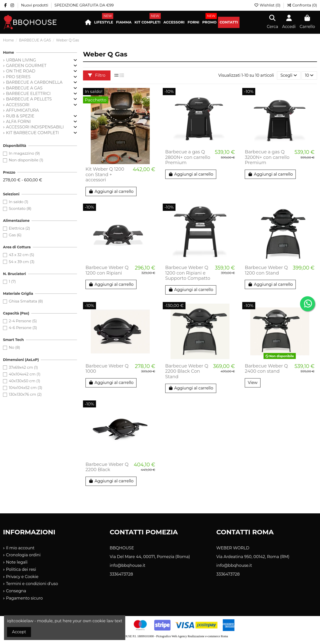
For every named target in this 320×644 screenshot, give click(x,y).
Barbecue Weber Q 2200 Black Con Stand (187, 371)
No (14, 347)
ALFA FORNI (18, 122)
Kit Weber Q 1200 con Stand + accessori (105, 174)
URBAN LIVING (21, 60)
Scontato (20, 208)
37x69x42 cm (23, 367)
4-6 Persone (23, 328)
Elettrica (19, 228)
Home (8, 52)
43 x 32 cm (21, 255)
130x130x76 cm (25, 394)
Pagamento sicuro (24, 598)
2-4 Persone (23, 321)
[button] (104, 22)
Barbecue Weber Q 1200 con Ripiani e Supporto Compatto (188, 273)
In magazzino (24, 153)
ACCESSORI (18, 105)
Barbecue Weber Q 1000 (107, 369)
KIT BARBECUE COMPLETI (32, 133)
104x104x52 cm (25, 388)
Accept (19, 632)
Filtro (97, 75)
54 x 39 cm (21, 262)
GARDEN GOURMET (26, 66)
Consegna (16, 591)
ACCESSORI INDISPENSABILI (35, 127)
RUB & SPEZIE (20, 116)
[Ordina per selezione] (289, 75)
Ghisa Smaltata (26, 301)
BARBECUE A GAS (24, 88)
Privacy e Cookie (22, 577)
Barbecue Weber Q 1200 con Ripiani (107, 270)
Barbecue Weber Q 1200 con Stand (266, 270)
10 (309, 75)
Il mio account (20, 548)
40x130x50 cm (24, 381)
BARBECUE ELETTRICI (28, 94)
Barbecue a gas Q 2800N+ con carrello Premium (188, 157)
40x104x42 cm (24, 374)
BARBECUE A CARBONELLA (34, 82)
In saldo (18, 202)
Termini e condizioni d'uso (32, 584)
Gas (15, 235)
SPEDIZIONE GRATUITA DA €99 (84, 5)
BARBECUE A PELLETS (29, 99)
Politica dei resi (21, 569)
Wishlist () (268, 5)
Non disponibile (26, 160)
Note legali (17, 562)
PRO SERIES (18, 77)
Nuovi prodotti (35, 5)
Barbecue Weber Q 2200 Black (107, 467)
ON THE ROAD (21, 71)
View (253, 383)
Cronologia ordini (23, 555)
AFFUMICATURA (22, 110)
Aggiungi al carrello (111, 191)
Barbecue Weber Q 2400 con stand (266, 369)
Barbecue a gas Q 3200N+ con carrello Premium (267, 157)
